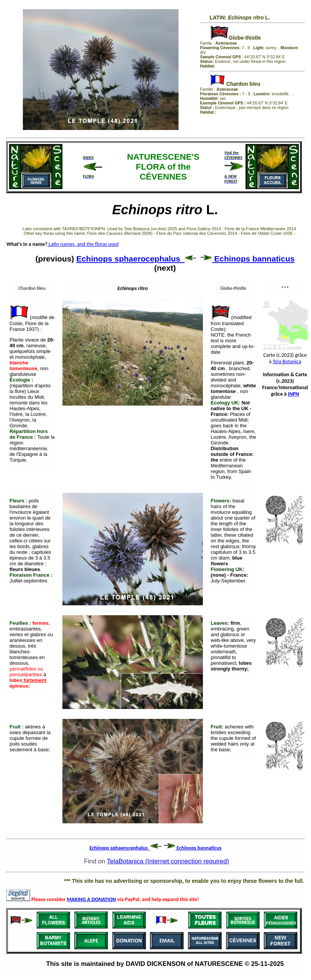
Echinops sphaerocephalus (136, 259)
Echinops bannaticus (248, 259)
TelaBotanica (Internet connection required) (168, 861)
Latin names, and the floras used (83, 244)
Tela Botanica (287, 362)
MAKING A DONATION (91, 899)
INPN (293, 394)
